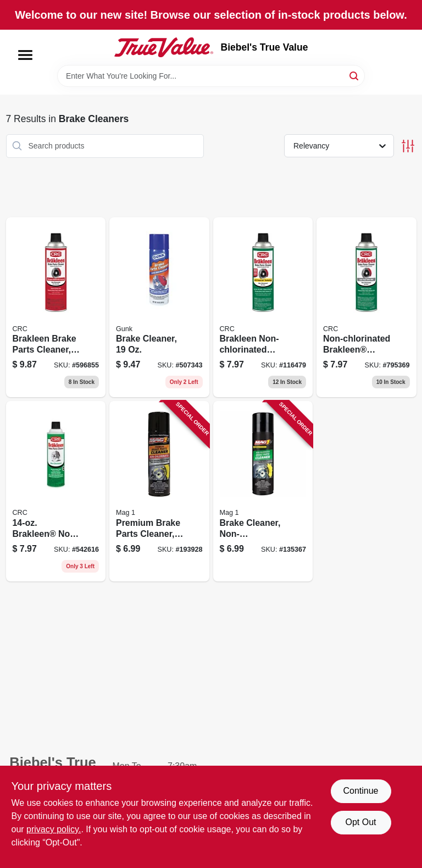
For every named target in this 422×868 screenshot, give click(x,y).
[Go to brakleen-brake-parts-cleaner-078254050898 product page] (56, 307)
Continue (360, 791)
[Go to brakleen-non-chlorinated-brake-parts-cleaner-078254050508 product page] (263, 307)
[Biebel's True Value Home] (164, 47)
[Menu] (25, 55)
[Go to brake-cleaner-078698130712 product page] (159, 307)
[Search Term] (211, 76)
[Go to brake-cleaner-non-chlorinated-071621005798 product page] (263, 491)
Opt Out (360, 822)
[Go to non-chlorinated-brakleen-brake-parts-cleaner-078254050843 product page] (367, 307)
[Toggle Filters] (408, 146)
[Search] (355, 75)
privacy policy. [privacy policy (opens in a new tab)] (54, 829)
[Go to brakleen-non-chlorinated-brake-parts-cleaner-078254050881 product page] (56, 491)
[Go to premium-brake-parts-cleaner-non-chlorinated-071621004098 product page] (159, 491)
